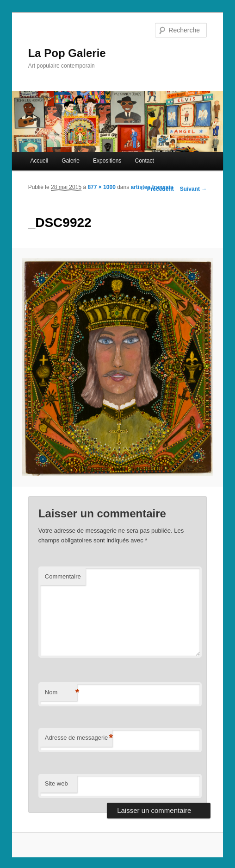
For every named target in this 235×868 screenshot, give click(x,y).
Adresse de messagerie (79, 738)
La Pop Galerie (67, 53)
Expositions (107, 161)
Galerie (71, 161)
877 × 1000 (101, 187)
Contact (144, 161)
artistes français (152, 187)
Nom (61, 693)
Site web (56, 783)
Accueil (39, 161)
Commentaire (63, 576)
